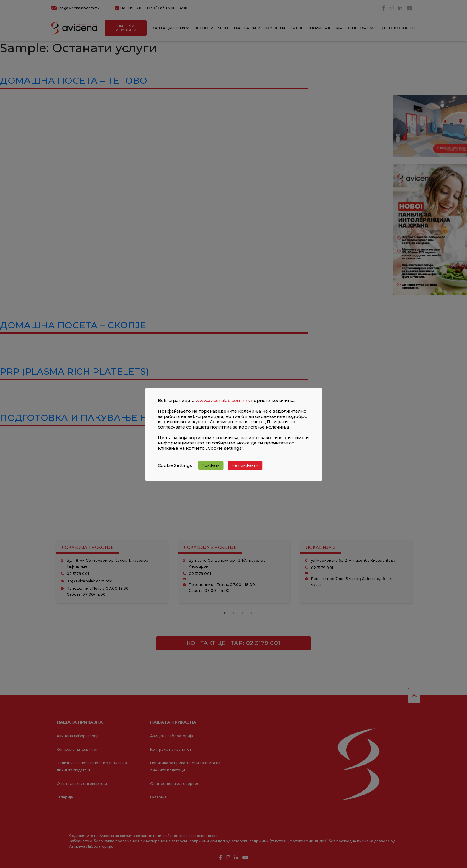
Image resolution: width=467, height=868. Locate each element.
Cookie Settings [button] (175, 465)
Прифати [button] (211, 465)
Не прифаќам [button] (245, 465)
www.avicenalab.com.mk (223, 401)
